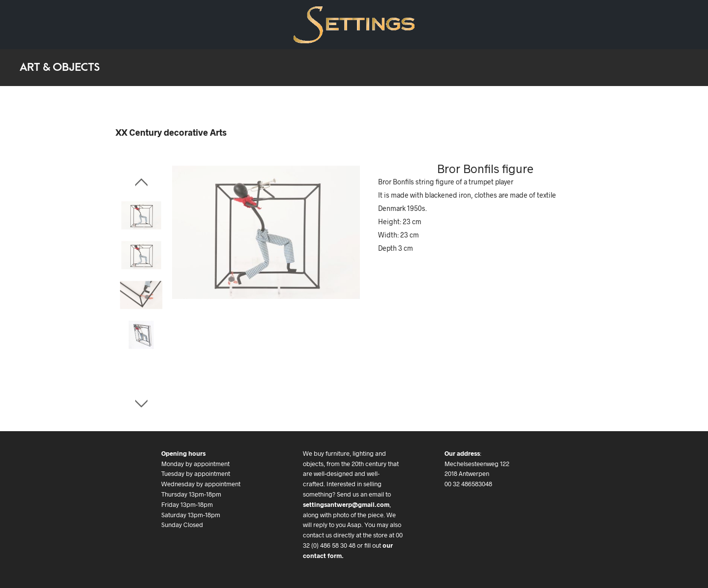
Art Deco (71, 24)
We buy (172, 24)
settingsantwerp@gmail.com (346, 504)
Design (30, 24)
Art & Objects (123, 24)
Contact (212, 24)
